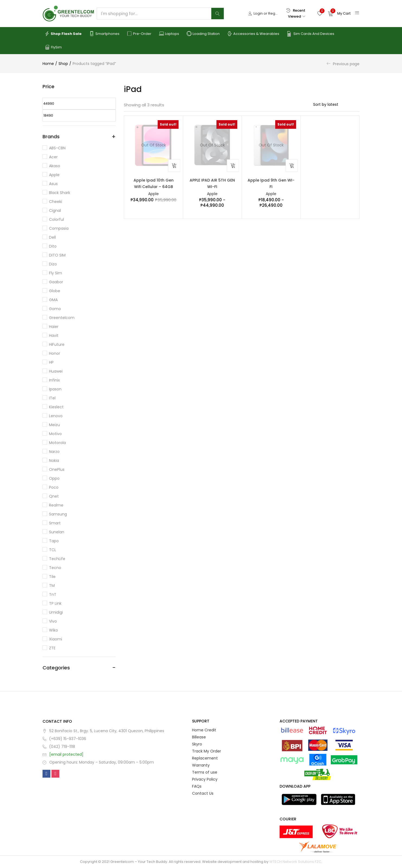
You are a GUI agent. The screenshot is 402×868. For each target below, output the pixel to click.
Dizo (53, 264)
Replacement (205, 758)
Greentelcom (62, 318)
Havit (54, 336)
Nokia (54, 461)
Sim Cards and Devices (311, 34)
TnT (53, 594)
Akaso (55, 166)
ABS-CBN (57, 148)
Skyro (197, 744)
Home (48, 64)
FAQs (197, 786)
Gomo (55, 309)
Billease (199, 737)
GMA (53, 300)
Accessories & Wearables (253, 34)
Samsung (58, 514)
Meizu (54, 425)
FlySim (53, 47)
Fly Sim (56, 273)
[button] (339, 14)
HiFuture (57, 344)
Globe (55, 291)
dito (53, 246)
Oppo (54, 478)
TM (52, 586)
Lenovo (56, 416)
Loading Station (203, 34)
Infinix (54, 380)
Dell (52, 237)
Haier (54, 327)
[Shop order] (336, 104)
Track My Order (207, 751)
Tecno (55, 568)
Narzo (54, 452)
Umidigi (56, 612)
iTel (52, 398)
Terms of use (205, 772)
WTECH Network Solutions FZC (295, 862)
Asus (53, 184)
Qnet (54, 496)
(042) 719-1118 (62, 747)
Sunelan (57, 532)
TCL (53, 550)
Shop (63, 64)
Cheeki (56, 202)
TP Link (55, 603)
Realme (56, 505)
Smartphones (104, 34)
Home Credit (204, 730)
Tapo (54, 541)
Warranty (201, 765)
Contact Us (203, 793)
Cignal (55, 211)
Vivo (53, 621)
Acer (53, 157)
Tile (52, 577)
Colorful (56, 219)
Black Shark (60, 193)
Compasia (59, 228)
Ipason (55, 389)
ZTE (52, 648)
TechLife (57, 559)
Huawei (56, 371)
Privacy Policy (205, 779)
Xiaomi (56, 639)
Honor (55, 353)
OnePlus (57, 469)
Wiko (54, 630)
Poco (54, 487)
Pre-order (139, 34)
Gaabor (56, 282)
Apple (153, 194)
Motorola (57, 443)
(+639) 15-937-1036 (68, 739)
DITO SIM (57, 255)
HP (51, 362)
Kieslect (56, 407)
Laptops (169, 34)
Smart (55, 523)
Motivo (55, 434)
